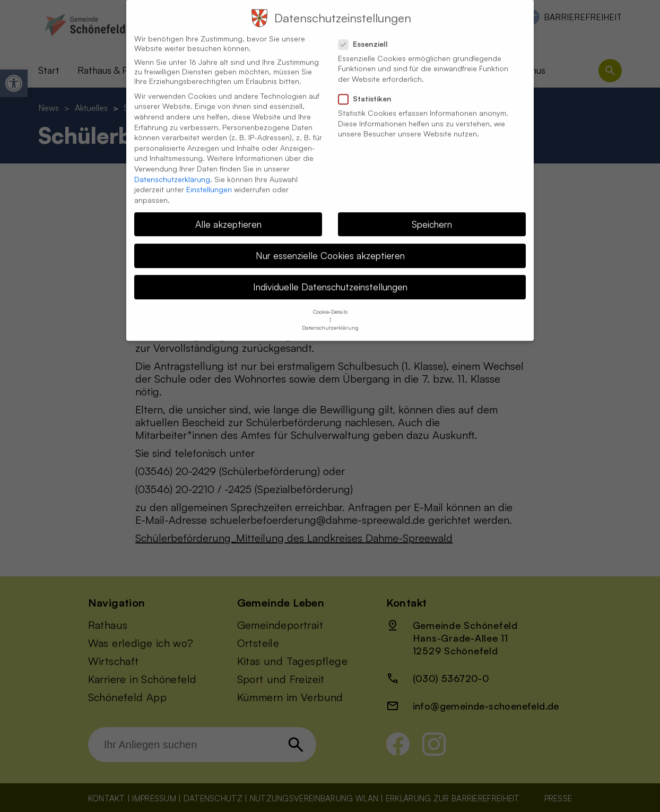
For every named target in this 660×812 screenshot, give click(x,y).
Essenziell (367, 33)
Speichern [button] (432, 213)
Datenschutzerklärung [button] (330, 316)
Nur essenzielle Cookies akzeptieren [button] (330, 244)
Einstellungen (209, 178)
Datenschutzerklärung (172, 168)
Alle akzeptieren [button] (228, 213)
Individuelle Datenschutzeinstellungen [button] (330, 275)
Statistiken (369, 88)
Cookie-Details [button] (330, 300)
